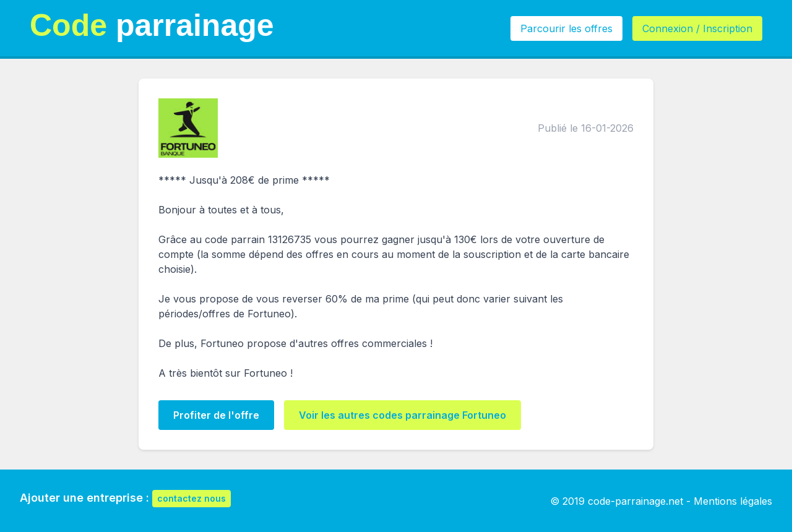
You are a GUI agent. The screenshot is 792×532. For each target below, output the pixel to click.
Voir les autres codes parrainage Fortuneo (402, 415)
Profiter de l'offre (216, 415)
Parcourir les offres (566, 28)
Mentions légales (733, 501)
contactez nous (192, 498)
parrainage (152, 25)
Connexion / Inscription (697, 28)
